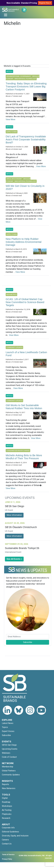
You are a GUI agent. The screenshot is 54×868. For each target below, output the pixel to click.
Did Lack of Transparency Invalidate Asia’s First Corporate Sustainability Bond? (26, 139)
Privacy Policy (7, 859)
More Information (14, 515)
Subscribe (28, 642)
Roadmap (6, 802)
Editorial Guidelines (10, 832)
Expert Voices (8, 731)
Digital (5, 798)
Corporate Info (8, 828)
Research (6, 818)
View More (10, 119)
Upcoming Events (10, 749)
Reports (5, 784)
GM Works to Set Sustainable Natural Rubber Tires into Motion (24, 407)
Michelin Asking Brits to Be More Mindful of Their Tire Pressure (24, 457)
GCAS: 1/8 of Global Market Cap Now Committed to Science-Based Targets (25, 302)
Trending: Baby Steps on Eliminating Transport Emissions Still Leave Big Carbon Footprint (26, 86)
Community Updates (11, 775)
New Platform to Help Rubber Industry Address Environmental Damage (24, 242)
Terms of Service (8, 855)
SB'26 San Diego (9, 745)
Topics (5, 727)
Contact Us (7, 844)
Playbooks (7, 814)
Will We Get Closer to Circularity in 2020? (25, 187)
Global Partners (9, 771)
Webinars (6, 753)
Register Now (45, 3)
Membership (8, 767)
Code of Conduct (9, 757)
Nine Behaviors (9, 788)
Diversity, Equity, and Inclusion (15, 836)
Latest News (8, 723)
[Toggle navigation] (6, 15)
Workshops (7, 806)
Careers (5, 840)
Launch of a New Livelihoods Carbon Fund (26, 354)
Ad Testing (7, 810)
